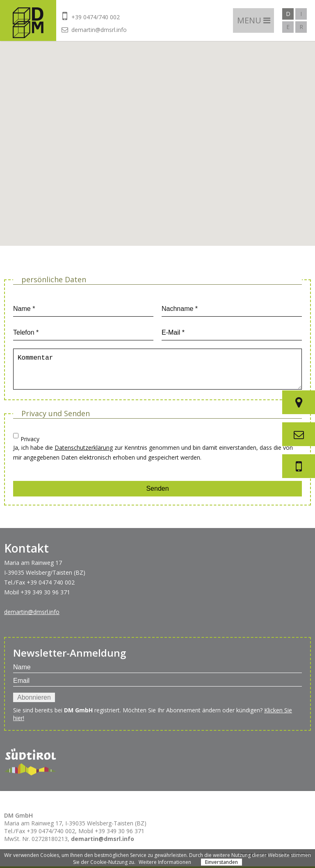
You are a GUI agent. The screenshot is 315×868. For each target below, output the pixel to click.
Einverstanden (221, 862)
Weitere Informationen (165, 862)
